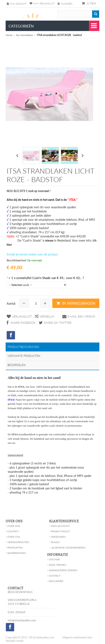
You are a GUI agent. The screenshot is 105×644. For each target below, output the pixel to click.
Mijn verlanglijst (44, 3)
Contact (12, 531)
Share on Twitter (58, 323)
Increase (45, 303)
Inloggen (66, 4)
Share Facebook (23, 323)
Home (9, 35)
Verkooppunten (17, 542)
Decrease (24, 303)
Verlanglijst (22, 316)
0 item (91, 4)
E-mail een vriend (81, 316)
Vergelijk (47, 316)
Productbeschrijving (23, 347)
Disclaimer (55, 581)
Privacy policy (60, 531)
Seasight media (14, 641)
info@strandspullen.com (22, 620)
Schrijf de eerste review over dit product (32, 254)
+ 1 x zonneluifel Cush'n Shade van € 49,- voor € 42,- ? (45, 278)
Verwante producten (24, 356)
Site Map (53, 559)
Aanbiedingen (16, 553)
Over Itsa (13, 537)
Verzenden (57, 537)
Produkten (14, 548)
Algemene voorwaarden (67, 548)
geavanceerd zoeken (62, 570)
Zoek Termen (57, 565)
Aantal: (11, 303)
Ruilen (54, 542)
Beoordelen (17, 365)
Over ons (13, 526)
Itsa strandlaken (25, 35)
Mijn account (18, 4)
